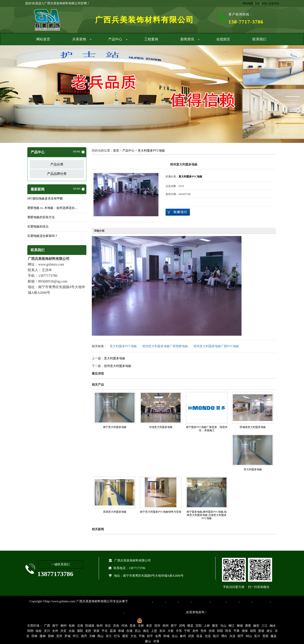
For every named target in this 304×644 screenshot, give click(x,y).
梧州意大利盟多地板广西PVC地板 (216, 346)
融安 (256, 626)
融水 (273, 626)
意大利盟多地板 (115, 358)
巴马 (117, 636)
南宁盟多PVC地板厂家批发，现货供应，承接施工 (207, 429)
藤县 (274, 636)
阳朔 (30, 631)
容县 (199, 636)
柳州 (64, 626)
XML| (265, 3)
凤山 (100, 636)
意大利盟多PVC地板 (151, 151)
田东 (228, 631)
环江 (76, 636)
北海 (80, 626)
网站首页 (43, 39)
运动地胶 (185, 601)
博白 (224, 636)
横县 (190, 626)
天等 (179, 631)
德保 (245, 631)
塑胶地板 (159, 601)
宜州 (59, 636)
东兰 (109, 636)
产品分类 (57, 164)
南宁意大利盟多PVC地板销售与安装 (161, 512)
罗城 (67, 636)
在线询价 (178, 212)
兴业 (232, 636)
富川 (257, 636)
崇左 (108, 626)
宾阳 (199, 626)
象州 (183, 636)
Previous (14, 95)
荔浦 (113, 631)
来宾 (149, 626)
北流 (208, 636)
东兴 (162, 631)
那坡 (261, 631)
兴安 (63, 631)
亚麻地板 (233, 601)
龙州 (195, 631)
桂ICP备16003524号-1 (120, 620)
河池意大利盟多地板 (161, 427)
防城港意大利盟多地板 (253, 427)
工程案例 (151, 39)
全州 (55, 631)
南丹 (84, 636)
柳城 (240, 626)
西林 (51, 636)
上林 (207, 626)
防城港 (90, 626)
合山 (175, 636)
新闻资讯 (187, 39)
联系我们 (259, 39)
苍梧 (265, 636)
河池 (124, 626)
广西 (47, 626)
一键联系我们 (61, 564)
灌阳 (80, 631)
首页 (116, 151)
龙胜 (88, 631)
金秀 (158, 636)
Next (290, 95)
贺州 (157, 626)
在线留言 (223, 39)
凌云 (269, 631)
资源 (96, 631)
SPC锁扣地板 (261, 601)
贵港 (133, 626)
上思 (154, 631)
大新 (171, 631)
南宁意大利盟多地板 (115, 427)
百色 (116, 626)
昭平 (241, 636)
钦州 (100, 626)
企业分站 (274, 3)
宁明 (187, 631)
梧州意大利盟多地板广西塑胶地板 (165, 346)
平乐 (105, 631)
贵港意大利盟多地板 (115, 512)
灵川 (47, 631)
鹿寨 (248, 626)
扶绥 (212, 631)
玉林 (141, 626)
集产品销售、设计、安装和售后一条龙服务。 (155, 612)
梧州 (166, 626)
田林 (35, 636)
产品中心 (115, 39)
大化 (133, 636)
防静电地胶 (218, 601)
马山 (223, 626)
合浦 (129, 631)
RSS (257, 3)
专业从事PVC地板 (140, 601)
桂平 (150, 636)
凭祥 (204, 631)
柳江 (232, 626)
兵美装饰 (79, 39)
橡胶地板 (172, 601)
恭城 (121, 631)
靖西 (253, 631)
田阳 (220, 631)
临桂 (39, 631)
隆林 (43, 636)
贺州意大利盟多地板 (118, 366)
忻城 (166, 636)
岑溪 (156, 641)
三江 (265, 626)
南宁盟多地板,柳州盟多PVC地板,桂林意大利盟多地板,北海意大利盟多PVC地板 (207, 515)
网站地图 (248, 3)
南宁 (55, 626)
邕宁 (174, 626)
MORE (79, 152)
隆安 (215, 626)
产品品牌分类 (57, 174)
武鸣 (182, 626)
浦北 (146, 631)
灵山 (138, 631)
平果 (237, 631)
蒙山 (148, 641)
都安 (125, 636)
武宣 (191, 636)
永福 (72, 631)
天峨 (92, 636)
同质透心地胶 (201, 601)
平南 (142, 636)
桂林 (72, 626)
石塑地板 (246, 601)
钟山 (249, 636)
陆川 (216, 636)
